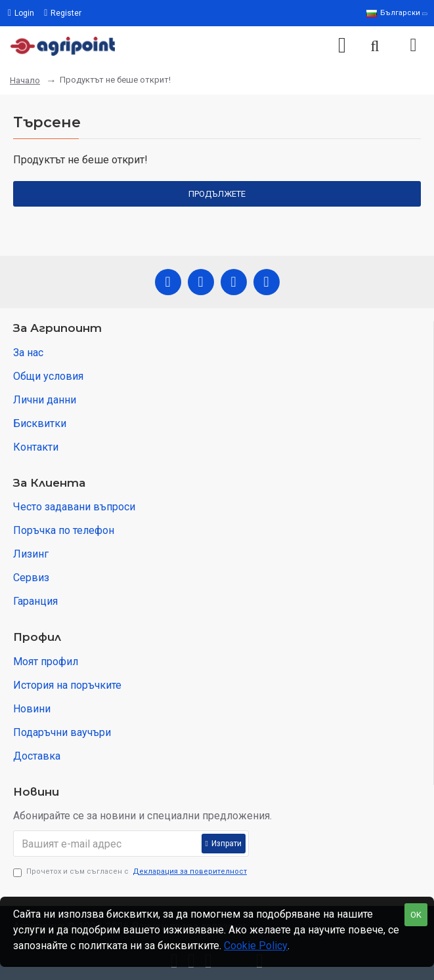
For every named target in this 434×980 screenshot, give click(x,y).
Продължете (217, 194)
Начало (25, 80)
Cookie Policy (256, 946)
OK (416, 915)
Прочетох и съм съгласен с (131, 872)
